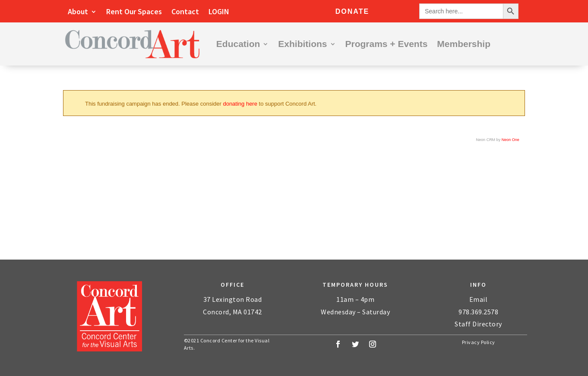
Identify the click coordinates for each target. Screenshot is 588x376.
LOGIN (219, 13)
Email (479, 299)
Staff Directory (478, 324)
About (78, 13)
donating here (240, 104)
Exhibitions (302, 44)
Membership (464, 44)
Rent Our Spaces (134, 13)
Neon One (511, 140)
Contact (185, 13)
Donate (352, 11)
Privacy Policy (479, 342)
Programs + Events (387, 44)
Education (238, 44)
